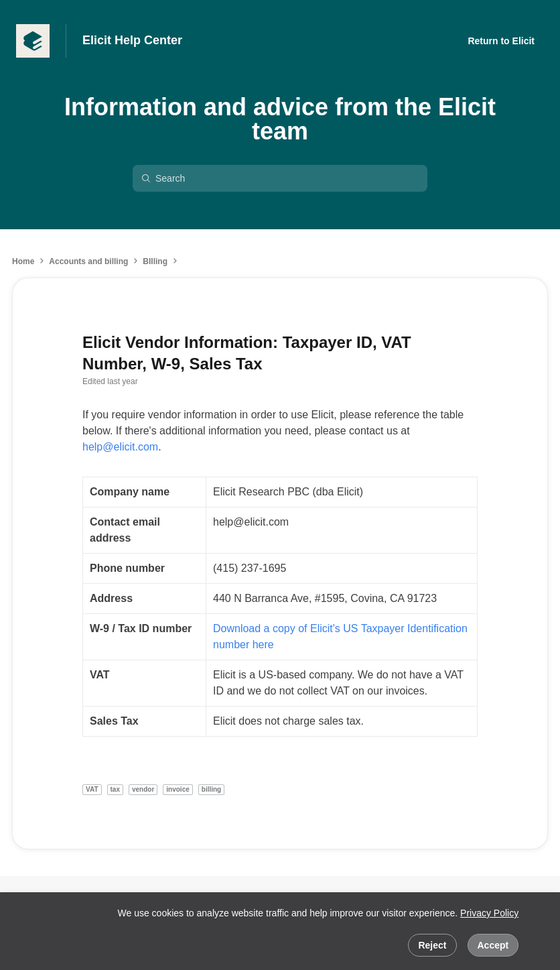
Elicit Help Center (132, 40)
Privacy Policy (489, 913)
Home (23, 261)
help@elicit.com (120, 447)
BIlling (155, 261)
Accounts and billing (88, 261)
